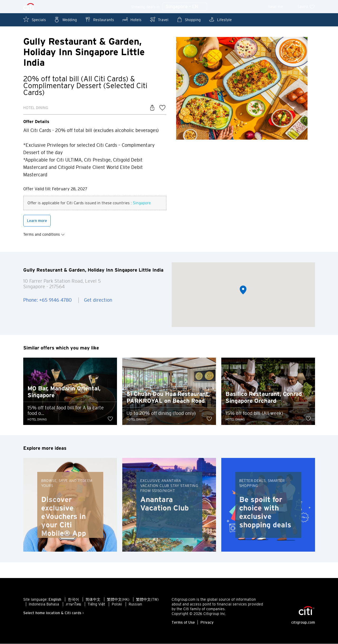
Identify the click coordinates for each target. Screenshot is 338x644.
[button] (243, 290)
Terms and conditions (44, 234)
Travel (159, 19)
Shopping (189, 19)
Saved (306, 7)
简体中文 (93, 600)
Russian (135, 604)
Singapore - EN (185, 7)
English (55, 600)
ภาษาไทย (73, 604)
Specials (35, 19)
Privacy (207, 623)
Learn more (37, 221)
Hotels (132, 19)
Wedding (65, 19)
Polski (117, 604)
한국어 (73, 600)
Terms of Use (183, 623)
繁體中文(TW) (147, 600)
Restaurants (99, 19)
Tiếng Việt (96, 604)
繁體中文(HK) (118, 600)
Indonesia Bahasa (44, 604)
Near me (279, 7)
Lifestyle (220, 19)
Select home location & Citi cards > (54, 613)
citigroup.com (303, 623)
